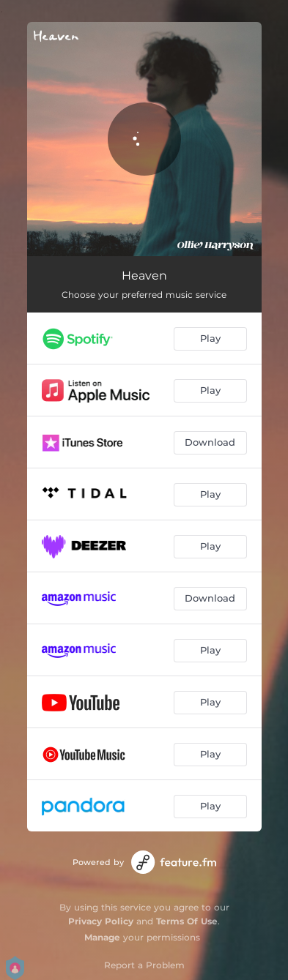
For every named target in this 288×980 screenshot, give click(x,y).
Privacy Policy (101, 921)
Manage (102, 937)
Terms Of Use (187, 921)
